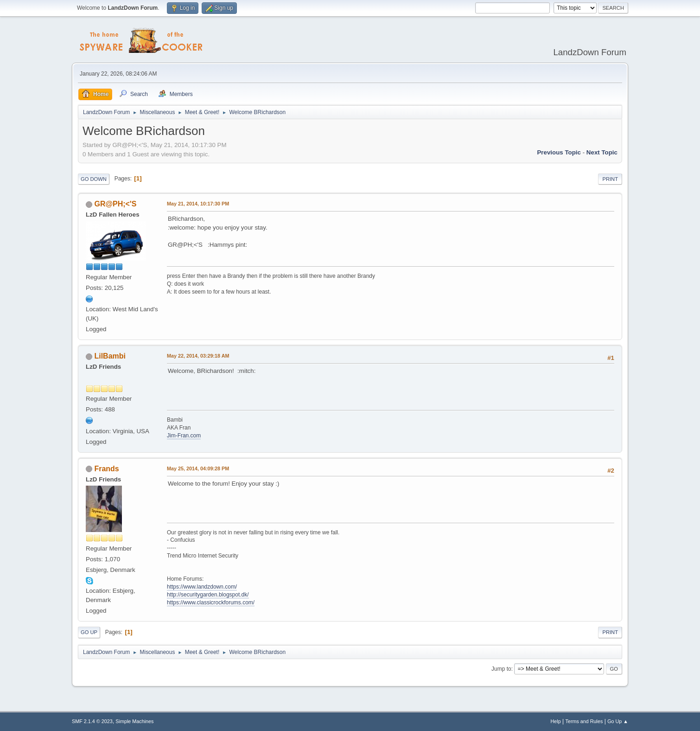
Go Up (89, 632)
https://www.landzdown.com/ (202, 587)
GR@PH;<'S (115, 204)
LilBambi (110, 356)
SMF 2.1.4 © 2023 (92, 721)
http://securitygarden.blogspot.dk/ (208, 595)
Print (610, 179)
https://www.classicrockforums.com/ (211, 603)
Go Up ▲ (618, 721)
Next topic (602, 152)
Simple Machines (134, 721)
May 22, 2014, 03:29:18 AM (198, 356)
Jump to (501, 669)
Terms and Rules (584, 721)
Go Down (94, 179)
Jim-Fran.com (184, 436)
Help (556, 721)
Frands (106, 469)
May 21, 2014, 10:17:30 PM (198, 204)
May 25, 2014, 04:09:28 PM (198, 468)
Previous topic (559, 152)
